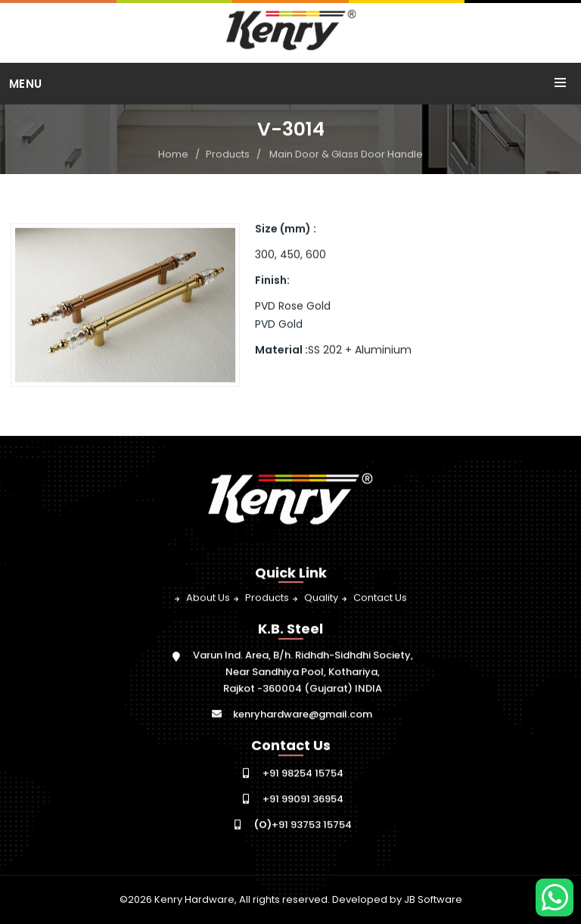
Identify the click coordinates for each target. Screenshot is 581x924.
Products (228, 155)
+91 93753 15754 (303, 825)
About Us (208, 598)
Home (173, 155)
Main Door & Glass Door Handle (346, 155)
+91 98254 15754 (303, 774)
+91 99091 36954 (303, 800)
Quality (321, 598)
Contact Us (380, 598)
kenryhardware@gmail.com (303, 715)
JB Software (433, 899)
